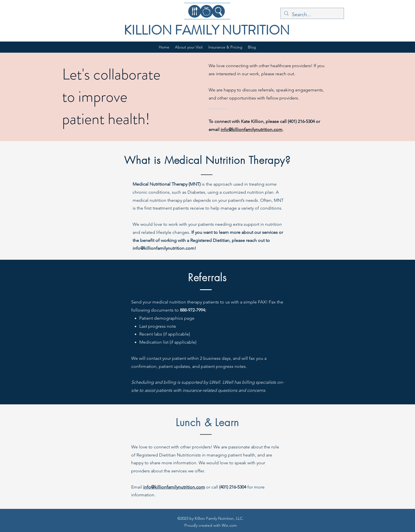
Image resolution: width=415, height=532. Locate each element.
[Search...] (312, 15)
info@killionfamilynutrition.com (252, 129)
